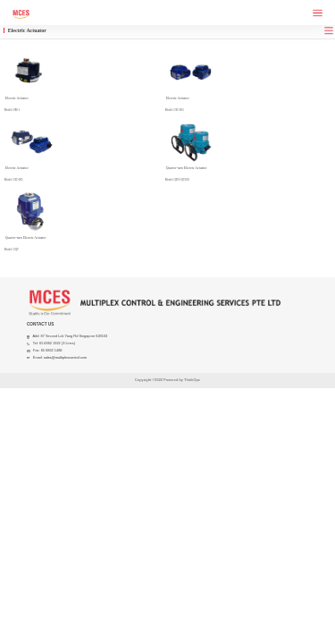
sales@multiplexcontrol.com (66, 357)
